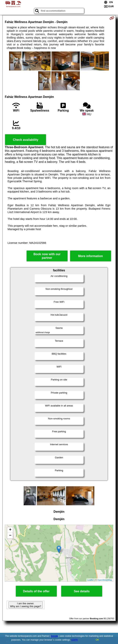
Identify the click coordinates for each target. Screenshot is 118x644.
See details (82, 591)
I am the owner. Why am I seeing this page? (26, 605)
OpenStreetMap (105, 580)
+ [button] (10, 530)
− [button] (10, 536)
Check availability (26, 140)
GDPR (75, 640)
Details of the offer (36, 591)
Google (54, 636)
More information (90, 256)
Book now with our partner (47, 256)
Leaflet (90, 580)
